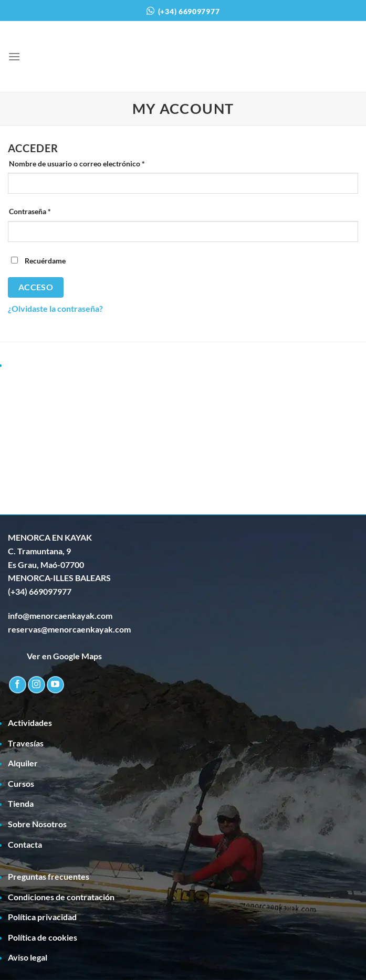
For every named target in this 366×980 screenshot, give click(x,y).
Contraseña (49, 212)
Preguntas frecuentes (49, 876)
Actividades (30, 723)
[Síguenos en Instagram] (36, 685)
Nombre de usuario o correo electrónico (96, 164)
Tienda (21, 803)
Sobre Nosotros (37, 824)
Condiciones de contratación (61, 897)
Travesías (26, 743)
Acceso (36, 287)
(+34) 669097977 (189, 11)
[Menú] (14, 56)
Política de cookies (43, 937)
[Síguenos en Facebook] (18, 685)
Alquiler (23, 763)
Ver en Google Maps (55, 656)
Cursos (21, 783)
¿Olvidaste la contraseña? (55, 308)
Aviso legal (28, 957)
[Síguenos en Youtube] (55, 685)
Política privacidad (42, 917)
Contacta (25, 844)
